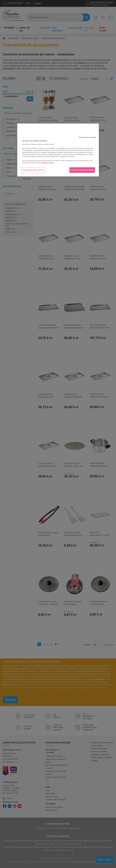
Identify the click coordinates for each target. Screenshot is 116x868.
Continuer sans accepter (88, 137)
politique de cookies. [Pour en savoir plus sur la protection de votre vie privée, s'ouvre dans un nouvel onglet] (47, 163)
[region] (58, 150)
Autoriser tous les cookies (82, 170)
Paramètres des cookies (33, 170)
